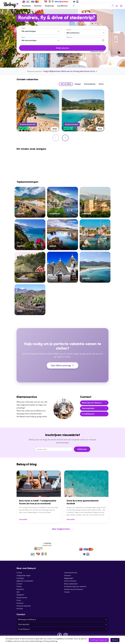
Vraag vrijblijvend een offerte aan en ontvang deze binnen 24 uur (70, 71)
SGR (18, 590)
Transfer (67, 590)
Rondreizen (26, 6)
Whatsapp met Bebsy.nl (62, 618)
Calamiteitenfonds (71, 571)
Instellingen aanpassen (99, 640)
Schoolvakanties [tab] (90, 84)
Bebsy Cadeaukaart (71, 582)
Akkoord (115, 640)
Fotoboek (20, 601)
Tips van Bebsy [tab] (66, 84)
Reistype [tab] (78, 84)
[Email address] (54, 449)
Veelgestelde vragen (24, 574)
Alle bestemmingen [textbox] (29, 40)
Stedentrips (49, 6)
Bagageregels (69, 577)
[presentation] (65, 138)
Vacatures (68, 574)
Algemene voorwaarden (25, 579)
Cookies (19, 582)
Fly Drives (38, 6)
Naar (23, 37)
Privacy (19, 585)
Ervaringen (20, 577)
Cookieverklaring (35, 641)
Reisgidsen (20, 593)
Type (23, 28)
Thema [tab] (101, 84)
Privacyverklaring (51, 641)
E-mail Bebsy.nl (62, 628)
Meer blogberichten (63, 528)
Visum (19, 599)
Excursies (20, 607)
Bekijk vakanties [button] (62, 48)
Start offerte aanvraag (63, 365)
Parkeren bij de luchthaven (74, 588)
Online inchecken (70, 579)
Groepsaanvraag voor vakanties (75, 585)
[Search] (88, 6)
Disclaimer (20, 588)
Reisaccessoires (22, 596)
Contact (19, 571)
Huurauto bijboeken (24, 604)
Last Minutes (62, 6)
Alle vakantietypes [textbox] (29, 31)
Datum (69, 37)
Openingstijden (62, 623)
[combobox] (40, 31)
